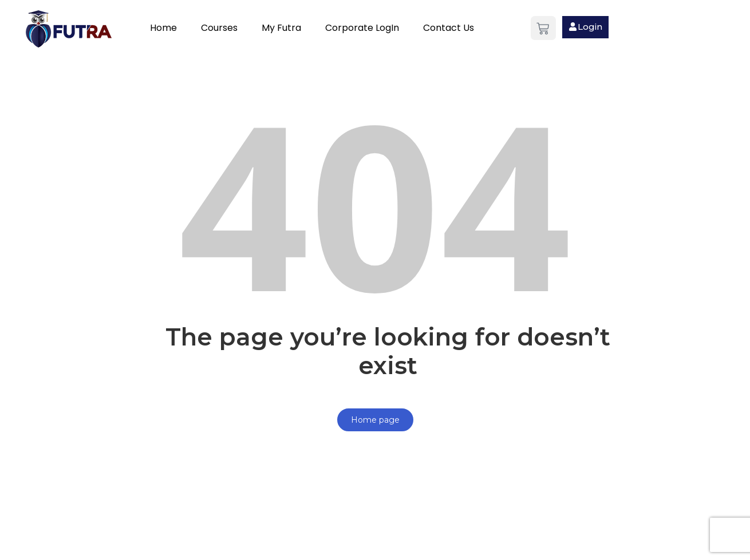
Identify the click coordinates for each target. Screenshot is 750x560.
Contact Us (449, 28)
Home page (375, 420)
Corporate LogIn (362, 28)
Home (163, 28)
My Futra (281, 28)
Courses (219, 28)
